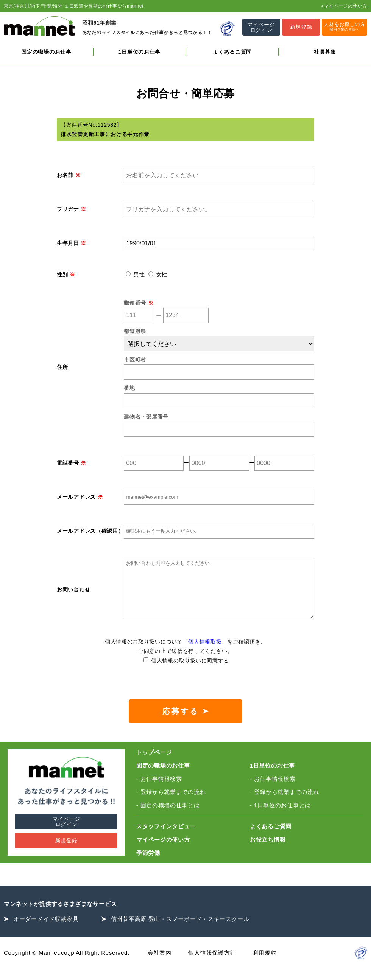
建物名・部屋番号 (146, 417)
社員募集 (325, 52)
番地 (129, 388)
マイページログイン (66, 833)
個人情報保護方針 (212, 964)
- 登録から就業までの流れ (171, 803)
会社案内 (160, 964)
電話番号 (72, 463)
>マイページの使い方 (344, 6)
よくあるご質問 (232, 52)
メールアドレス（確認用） (90, 531)
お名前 (69, 175)
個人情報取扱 (205, 653)
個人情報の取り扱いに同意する (186, 672)
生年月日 (72, 243)
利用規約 (265, 964)
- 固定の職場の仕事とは (168, 816)
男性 (136, 274)
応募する (185, 723)
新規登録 (66, 852)
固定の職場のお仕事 (46, 52)
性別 (66, 274)
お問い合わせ (73, 595)
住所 (62, 367)
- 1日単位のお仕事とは (280, 816)
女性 (158, 274)
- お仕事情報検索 (159, 790)
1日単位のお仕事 (140, 52)
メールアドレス (80, 497)
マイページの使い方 (163, 851)
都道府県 (135, 331)
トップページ (154, 764)
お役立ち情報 (268, 851)
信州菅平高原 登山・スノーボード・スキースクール (180, 930)
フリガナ (72, 209)
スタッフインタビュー (166, 838)
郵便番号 (139, 303)
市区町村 (135, 360)
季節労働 (148, 864)
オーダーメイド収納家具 (46, 930)
